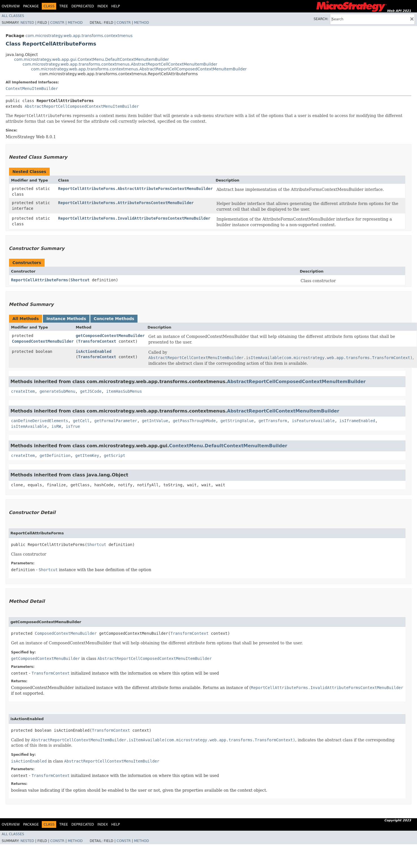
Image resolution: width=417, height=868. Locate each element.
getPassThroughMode (194, 421)
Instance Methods (66, 319)
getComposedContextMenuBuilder (110, 336)
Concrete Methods (114, 319)
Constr (57, 23)
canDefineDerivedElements (40, 421)
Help (116, 6)
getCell (81, 421)
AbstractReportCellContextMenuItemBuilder (283, 411)
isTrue (73, 426)
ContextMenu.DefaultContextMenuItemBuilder (228, 446)
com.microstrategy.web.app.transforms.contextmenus (79, 36)
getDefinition (55, 455)
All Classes (13, 16)
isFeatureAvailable (313, 421)
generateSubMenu (57, 391)
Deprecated (83, 6)
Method (75, 23)
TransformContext (97, 341)
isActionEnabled (93, 351)
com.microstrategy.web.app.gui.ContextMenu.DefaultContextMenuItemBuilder (91, 59)
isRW (56, 426)
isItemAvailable (29, 426)
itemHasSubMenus (124, 391)
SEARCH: (321, 19)
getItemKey (87, 455)
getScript (115, 455)
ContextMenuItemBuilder (32, 88)
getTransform (273, 421)
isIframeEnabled (357, 421)
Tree (64, 6)
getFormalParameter (116, 421)
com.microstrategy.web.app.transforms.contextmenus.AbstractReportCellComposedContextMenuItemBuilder (139, 69)
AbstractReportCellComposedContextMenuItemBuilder (82, 106)
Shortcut (80, 280)
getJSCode (91, 391)
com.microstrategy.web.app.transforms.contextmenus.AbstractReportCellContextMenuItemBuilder (120, 64)
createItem (23, 391)
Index (103, 6)
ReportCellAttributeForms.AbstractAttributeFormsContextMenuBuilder (136, 189)
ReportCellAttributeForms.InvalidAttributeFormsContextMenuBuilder (134, 218)
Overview (11, 6)
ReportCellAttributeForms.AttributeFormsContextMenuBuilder (126, 203)
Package (31, 6)
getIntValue (155, 421)
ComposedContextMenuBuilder (43, 341)
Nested (27, 23)
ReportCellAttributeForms (40, 280)
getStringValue (237, 421)
